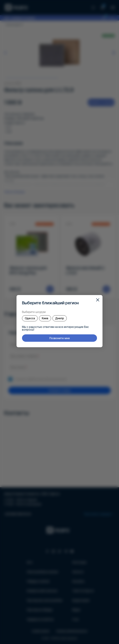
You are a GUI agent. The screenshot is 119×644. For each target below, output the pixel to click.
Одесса (30, 318)
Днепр (60, 318)
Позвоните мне (60, 338)
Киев (45, 318)
